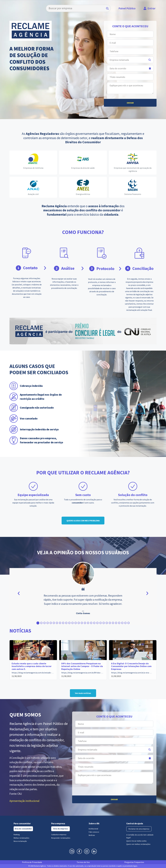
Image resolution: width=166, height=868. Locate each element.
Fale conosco (94, 832)
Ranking (17, 835)
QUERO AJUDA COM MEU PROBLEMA (83, 521)
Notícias (92, 835)
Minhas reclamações (21, 838)
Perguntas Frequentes (134, 862)
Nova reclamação (20, 841)
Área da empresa (60, 829)
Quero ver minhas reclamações (138, 844)
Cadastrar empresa (59, 835)
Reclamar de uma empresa (139, 829)
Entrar (152, 8)
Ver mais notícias (83, 693)
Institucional (93, 829)
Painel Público (127, 8)
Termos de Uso (83, 862)
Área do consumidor (23, 829)
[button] (38, 623)
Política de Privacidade (32, 862)
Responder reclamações (61, 838)
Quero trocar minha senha (136, 841)
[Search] (78, 8)
